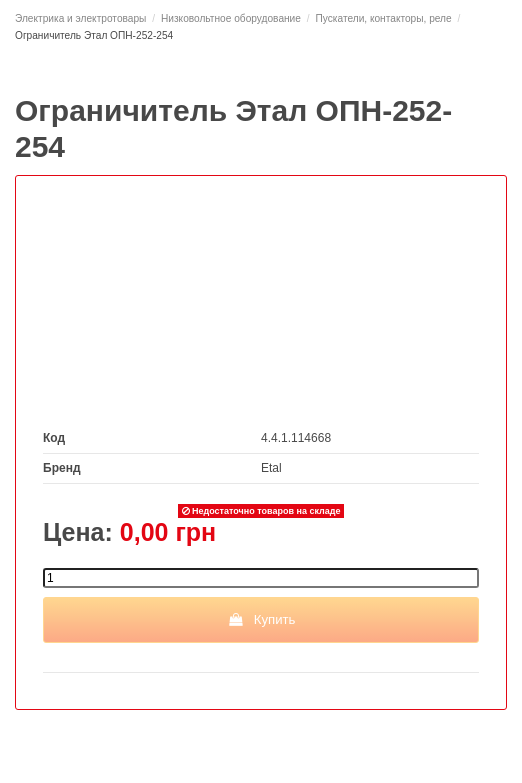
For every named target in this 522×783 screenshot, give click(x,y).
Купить (261, 619)
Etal (271, 468)
